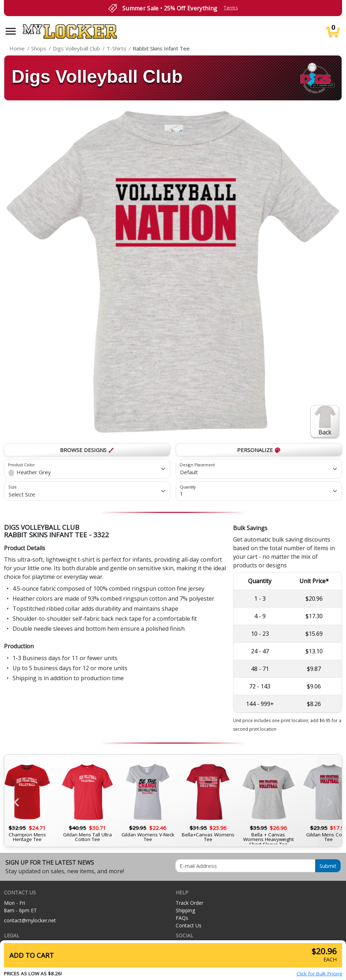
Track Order (189, 903)
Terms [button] (231, 8)
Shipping (185, 910)
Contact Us (189, 925)
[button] (11, 31)
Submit (328, 866)
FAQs (182, 918)
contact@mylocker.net (30, 920)
